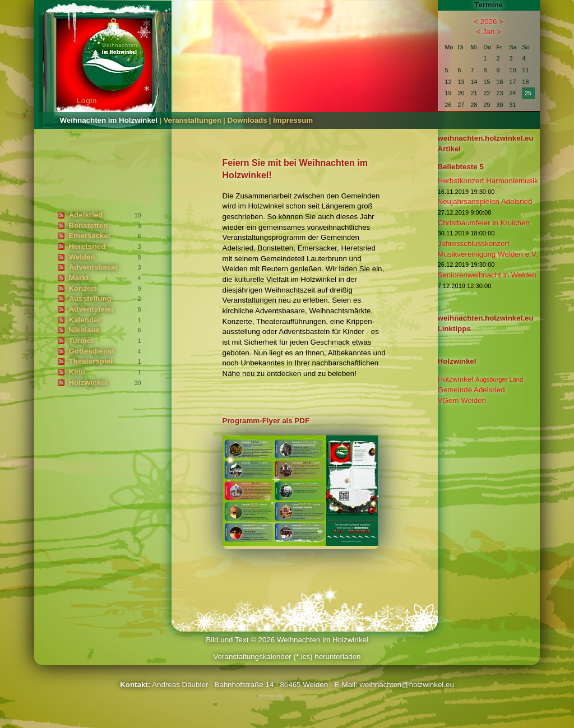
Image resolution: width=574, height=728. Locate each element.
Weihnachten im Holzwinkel (108, 120)
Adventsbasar (93, 267)
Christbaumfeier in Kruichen (484, 223)
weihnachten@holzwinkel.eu (406, 685)
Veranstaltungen (192, 120)
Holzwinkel (88, 382)
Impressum (293, 120)
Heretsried (87, 246)
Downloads (247, 120)
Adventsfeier (91, 309)
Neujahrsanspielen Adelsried (485, 201)
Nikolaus (84, 330)
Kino (77, 372)
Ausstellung (90, 298)
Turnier (81, 340)
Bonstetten (88, 226)
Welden (82, 257)
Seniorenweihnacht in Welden (487, 275)
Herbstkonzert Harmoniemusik (488, 181)
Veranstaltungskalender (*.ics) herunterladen (287, 657)
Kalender (84, 320)
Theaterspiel (91, 361)
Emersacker (90, 236)
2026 (489, 22)
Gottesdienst (91, 351)
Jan (489, 32)
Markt (78, 278)
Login (86, 101)
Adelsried (85, 215)
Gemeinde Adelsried (471, 390)
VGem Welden (462, 400)
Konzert (82, 288)
